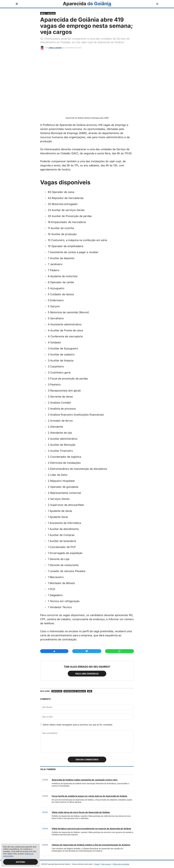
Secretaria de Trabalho (75, 691)
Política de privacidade (121, 864)
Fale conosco (106, 864)
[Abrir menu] (17, 4)
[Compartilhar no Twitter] (87, 651)
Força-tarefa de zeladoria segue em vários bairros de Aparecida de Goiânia (89, 796)
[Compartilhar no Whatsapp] (119, 651)
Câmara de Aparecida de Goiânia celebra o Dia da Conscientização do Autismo (91, 845)
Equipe (97, 864)
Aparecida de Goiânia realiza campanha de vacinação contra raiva (85, 780)
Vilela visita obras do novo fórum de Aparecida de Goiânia (81, 812)
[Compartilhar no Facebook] (54, 651)
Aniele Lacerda (55, 48)
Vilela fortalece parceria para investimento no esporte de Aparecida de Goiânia (91, 829)
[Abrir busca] (157, 4)
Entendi (21, 862)
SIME (90, 691)
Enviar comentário (87, 760)
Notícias (51, 13)
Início (43, 13)
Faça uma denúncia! (87, 674)
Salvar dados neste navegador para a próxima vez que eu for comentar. (78, 725)
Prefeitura (57, 691)
